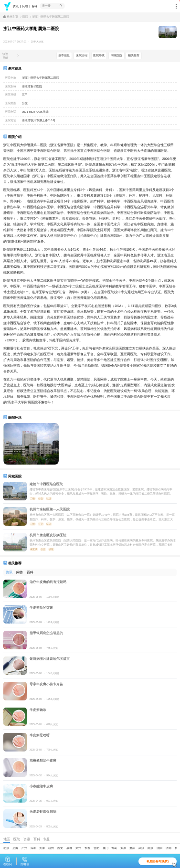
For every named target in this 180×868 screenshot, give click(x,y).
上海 (15, 848)
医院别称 (11, 86)
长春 (87, 848)
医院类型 (11, 103)
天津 (42, 848)
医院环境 (99, 55)
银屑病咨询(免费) (162, 862)
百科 (34, 6)
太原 (123, 848)
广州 (24, 848)
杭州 (51, 848)
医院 (25, 17)
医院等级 (11, 95)
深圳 (33, 848)
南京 (150, 848)
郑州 (78, 848)
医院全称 (11, 78)
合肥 (96, 848)
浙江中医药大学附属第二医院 (51, 17)
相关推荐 (134, 55)
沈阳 (159, 848)
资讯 (16, 6)
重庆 (132, 848)
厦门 (106, 848)
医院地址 (11, 120)
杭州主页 (12, 17)
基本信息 (64, 55)
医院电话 (11, 112)
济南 (169, 848)
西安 (60, 848)
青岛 (114, 848)
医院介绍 (82, 55)
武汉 (141, 848)
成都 (69, 848)
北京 (6, 848)
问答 (25, 6)
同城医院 (116, 55)
